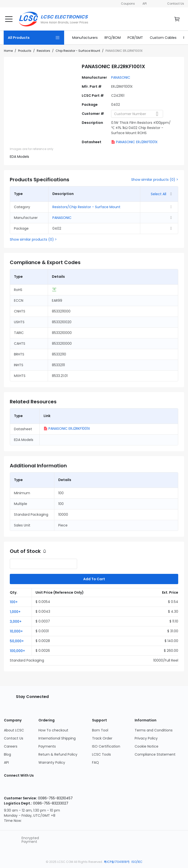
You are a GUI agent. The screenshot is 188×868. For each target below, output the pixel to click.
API (6, 762)
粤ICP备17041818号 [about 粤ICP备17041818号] (117, 862)
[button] (21, 602)
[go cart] (177, 19)
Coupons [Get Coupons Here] (128, 4)
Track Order (102, 738)
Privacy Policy (146, 738)
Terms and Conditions (154, 730)
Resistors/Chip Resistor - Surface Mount (86, 207)
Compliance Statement (155, 754)
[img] (17, 139)
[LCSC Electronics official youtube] (40, 788)
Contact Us (176, 4)
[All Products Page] (34, 38)
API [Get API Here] (145, 4)
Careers (11, 746)
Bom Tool (100, 730)
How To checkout (53, 730)
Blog (7, 754)
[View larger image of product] (43, 96)
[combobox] (137, 114)
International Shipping (57, 738)
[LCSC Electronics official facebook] (24, 788)
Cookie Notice (147, 746)
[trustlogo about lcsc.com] (16, 840)
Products (25, 51)
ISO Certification (106, 746)
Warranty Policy (52, 762)
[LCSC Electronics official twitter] (56, 788)
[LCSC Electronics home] (53, 19)
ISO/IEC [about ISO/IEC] (137, 862)
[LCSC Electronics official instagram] (9, 788)
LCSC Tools (101, 754)
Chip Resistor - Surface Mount (78, 51)
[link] (85, 38)
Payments (47, 746)
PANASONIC (121, 77)
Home (8, 51)
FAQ (95, 762)
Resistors (43, 51)
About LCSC (14, 730)
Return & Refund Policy (58, 754)
